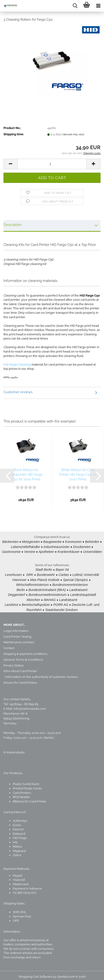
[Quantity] (52, 164)
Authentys (20, 818)
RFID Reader (21, 794)
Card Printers (22, 790)
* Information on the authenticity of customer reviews (41, 674)
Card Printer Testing (17, 634)
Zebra (17, 852)
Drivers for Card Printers (20, 680)
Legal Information (16, 628)
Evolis (17, 822)
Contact (9, 645)
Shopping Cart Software (35, 974)
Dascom (18, 827)
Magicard (19, 848)
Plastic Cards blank (26, 781)
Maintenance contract (19, 639)
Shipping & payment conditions (25, 651)
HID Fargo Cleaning (17, 365)
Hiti (15, 840)
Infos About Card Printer (20, 668)
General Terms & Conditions (23, 657)
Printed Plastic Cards (27, 786)
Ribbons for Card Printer (30, 799)
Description (13, 225)
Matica (17, 844)
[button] (10, 164)
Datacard (19, 831)
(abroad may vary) (73, 134)
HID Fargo (20, 835)
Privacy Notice (14, 663)
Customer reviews (18, 392)
